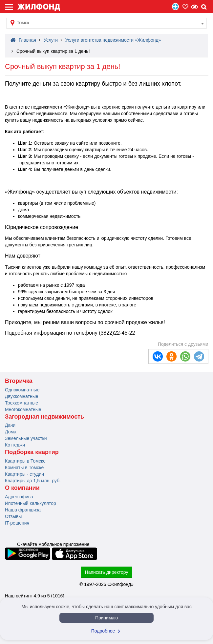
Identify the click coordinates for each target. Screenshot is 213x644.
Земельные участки (26, 438)
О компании (22, 488)
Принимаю (106, 618)
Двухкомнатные (22, 396)
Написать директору (107, 572)
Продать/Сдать (175, 7)
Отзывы (13, 516)
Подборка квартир (32, 452)
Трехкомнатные (21, 403)
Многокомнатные (23, 409)
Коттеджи (15, 445)
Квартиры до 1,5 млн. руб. (33, 481)
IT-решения (17, 523)
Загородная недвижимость (44, 417)
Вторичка (19, 381)
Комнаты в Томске (24, 467)
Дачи (10, 425)
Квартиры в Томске (25, 461)
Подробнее (107, 631)
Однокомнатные (22, 390)
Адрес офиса (19, 497)
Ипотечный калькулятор (31, 503)
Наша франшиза (23, 510)
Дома (11, 432)
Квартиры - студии (24, 474)
